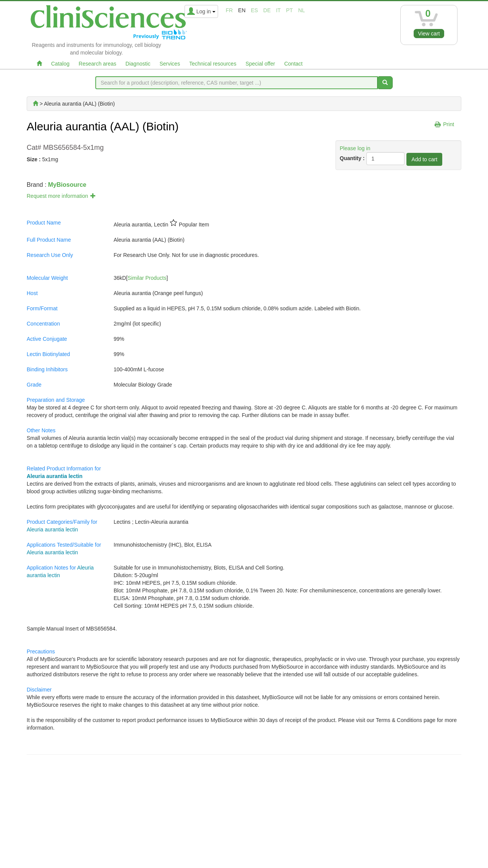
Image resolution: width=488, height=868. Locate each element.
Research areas (97, 64)
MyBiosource (67, 185)
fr (229, 10)
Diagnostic (138, 64)
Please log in (355, 148)
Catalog (60, 64)
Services (170, 64)
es (254, 10)
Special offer (260, 64)
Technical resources (213, 64)
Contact (293, 64)
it (278, 10)
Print (449, 124)
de (267, 10)
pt (289, 10)
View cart (429, 34)
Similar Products (147, 278)
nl (302, 10)
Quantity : (352, 158)
